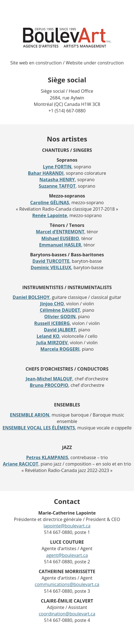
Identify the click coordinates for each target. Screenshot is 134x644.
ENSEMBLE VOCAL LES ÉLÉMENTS (39, 428)
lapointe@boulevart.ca (67, 526)
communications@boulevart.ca (67, 584)
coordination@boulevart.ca (67, 614)
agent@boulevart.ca (67, 555)
